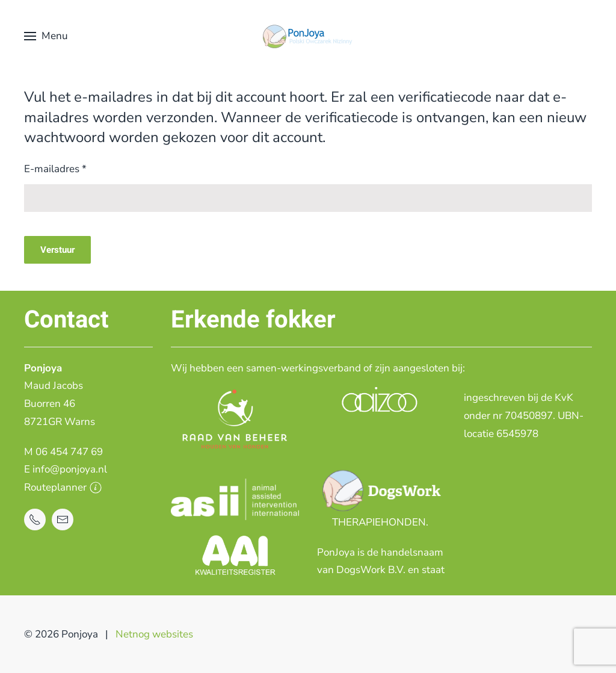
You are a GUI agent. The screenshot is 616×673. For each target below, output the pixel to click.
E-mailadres (55, 169)
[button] (46, 36)
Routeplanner (63, 487)
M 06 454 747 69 (63, 452)
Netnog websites (154, 634)
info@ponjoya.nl (70, 469)
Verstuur (57, 250)
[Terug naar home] (308, 36)
